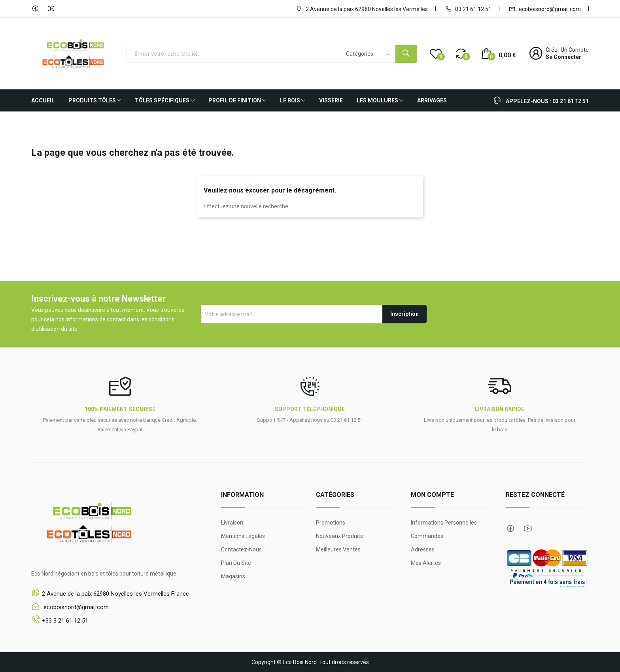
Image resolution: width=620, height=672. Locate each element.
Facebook (35, 9)
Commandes (427, 536)
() (436, 53)
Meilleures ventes (338, 549)
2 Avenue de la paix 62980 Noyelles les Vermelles (362, 9)
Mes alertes (426, 563)
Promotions (331, 523)
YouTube (51, 9)
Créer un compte (567, 50)
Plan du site (236, 563)
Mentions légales (243, 536)
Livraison (232, 523)
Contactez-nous (241, 549)
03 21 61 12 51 (468, 9)
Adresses (423, 549)
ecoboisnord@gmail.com (545, 9)
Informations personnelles (444, 523)
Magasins (233, 576)
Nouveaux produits (339, 536)
